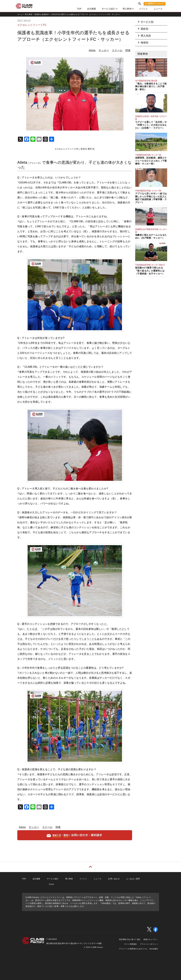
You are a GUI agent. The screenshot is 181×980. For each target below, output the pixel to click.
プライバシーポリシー (149, 944)
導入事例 (127, 9)
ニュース (158, 9)
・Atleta (50, 884)
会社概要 (92, 9)
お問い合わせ (114, 879)
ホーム (20, 14)
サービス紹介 (108, 9)
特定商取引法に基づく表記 (130, 939)
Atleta (92, 50)
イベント (143, 9)
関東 (128, 50)
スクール (117, 50)
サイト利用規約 (131, 944)
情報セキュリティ (151, 939)
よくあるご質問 (133, 879)
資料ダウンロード (156, 4)
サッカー (104, 50)
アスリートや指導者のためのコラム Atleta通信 (138, 949)
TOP (79, 9)
